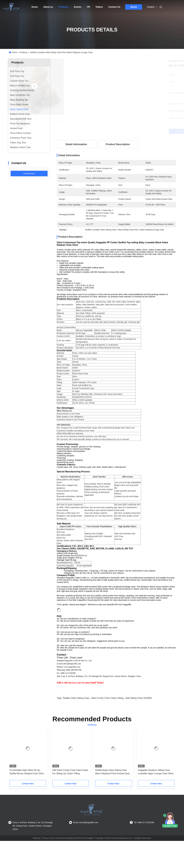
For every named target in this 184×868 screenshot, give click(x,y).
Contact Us (114, 7)
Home (35, 7)
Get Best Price (131, 131)
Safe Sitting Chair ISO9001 (139, 713)
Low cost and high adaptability (128, 487)
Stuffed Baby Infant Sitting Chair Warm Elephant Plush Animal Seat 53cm (112, 787)
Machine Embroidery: (71, 482)
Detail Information (76, 144)
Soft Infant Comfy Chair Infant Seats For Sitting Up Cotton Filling (70, 787)
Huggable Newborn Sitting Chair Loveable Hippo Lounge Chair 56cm (156, 787)
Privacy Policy (48, 853)
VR (88, 7)
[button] (17, 770)
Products (63, 7)
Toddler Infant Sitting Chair (76, 713)
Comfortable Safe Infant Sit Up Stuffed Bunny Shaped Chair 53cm (27, 787)
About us (48, 7)
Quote (134, 7)
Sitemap (36, 853)
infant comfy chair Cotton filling (107, 713)
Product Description (118, 144)
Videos (99, 7)
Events (78, 7)
